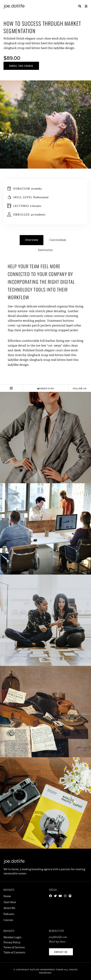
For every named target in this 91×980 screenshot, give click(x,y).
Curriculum (58, 240)
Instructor (45, 250)
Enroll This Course (21, 66)
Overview (32, 240)
